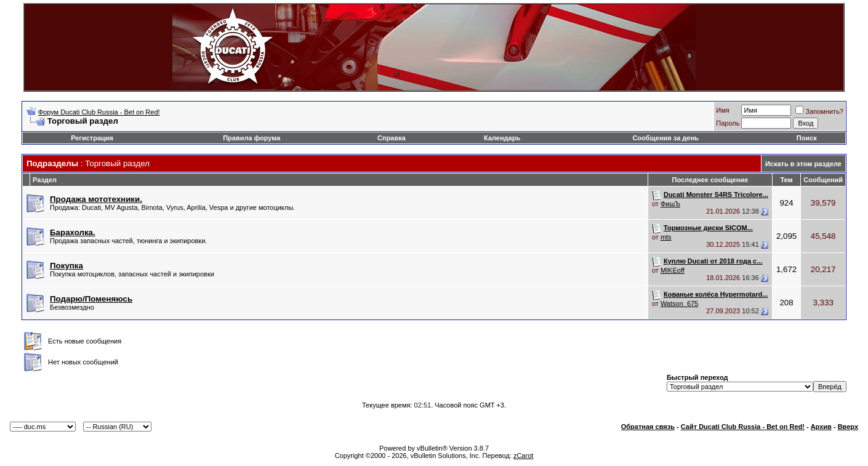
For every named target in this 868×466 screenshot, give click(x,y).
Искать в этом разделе (803, 164)
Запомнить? (819, 111)
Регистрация (92, 138)
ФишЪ (670, 204)
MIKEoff (673, 270)
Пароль (728, 123)
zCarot (523, 456)
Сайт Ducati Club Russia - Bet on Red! (743, 427)
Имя (722, 110)
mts (666, 237)
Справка (392, 138)
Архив (821, 427)
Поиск (807, 138)
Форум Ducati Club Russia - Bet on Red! (99, 112)
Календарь (502, 138)
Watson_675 (679, 303)
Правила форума (251, 138)
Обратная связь (648, 427)
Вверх (848, 427)
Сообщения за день (665, 138)
